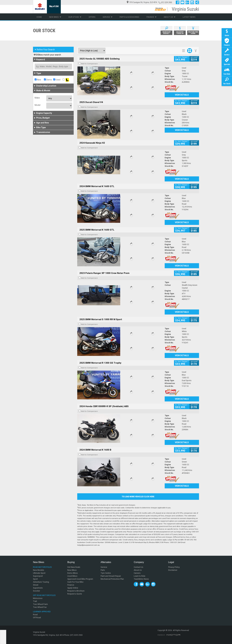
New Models (39, 570)
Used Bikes (72, 576)
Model (38, 105)
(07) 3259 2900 (166, 2)
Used (57, 80)
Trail (35, 601)
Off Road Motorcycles (44, 595)
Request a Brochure (76, 591)
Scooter (36, 591)
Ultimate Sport (39, 573)
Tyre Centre (106, 573)
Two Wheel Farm (40, 604)
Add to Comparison (89, 64)
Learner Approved (42, 612)
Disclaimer (173, 570)
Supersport (38, 576)
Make (37, 98)
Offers (92, 17)
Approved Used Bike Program (80, 579)
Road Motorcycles (42, 567)
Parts (103, 570)
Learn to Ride (140, 576)
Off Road (37, 618)
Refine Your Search (45, 50)
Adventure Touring (41, 582)
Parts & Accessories (129, 17)
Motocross (38, 598)
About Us (170, 17)
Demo (48, 80)
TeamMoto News (141, 579)
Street (36, 585)
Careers (137, 573)
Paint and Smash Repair (111, 576)
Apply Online (73, 588)
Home (39, 17)
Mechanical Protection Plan (112, 579)
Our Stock (75, 17)
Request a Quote (75, 594)
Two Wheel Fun (40, 607)
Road (35, 615)
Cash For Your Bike (75, 582)
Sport (35, 579)
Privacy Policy (174, 567)
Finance (152, 17)
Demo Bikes (73, 573)
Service (108, 17)
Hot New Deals (74, 567)
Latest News (189, 17)
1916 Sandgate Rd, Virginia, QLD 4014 (142, 2)
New (38, 80)
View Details (182, 95)
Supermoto (38, 588)
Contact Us (138, 567)
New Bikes (55, 17)
